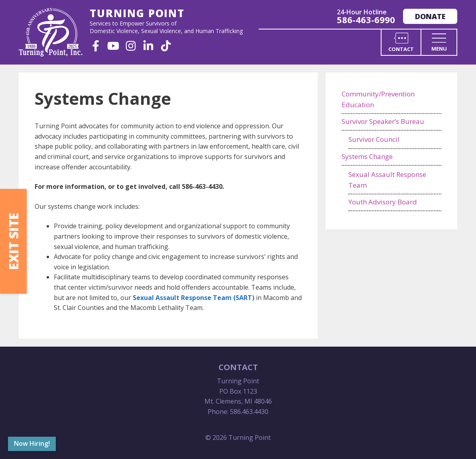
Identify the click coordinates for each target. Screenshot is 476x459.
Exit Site (13, 241)
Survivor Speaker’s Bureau (383, 121)
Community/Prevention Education (378, 99)
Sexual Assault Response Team (387, 180)
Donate (430, 16)
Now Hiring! (32, 443)
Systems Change (367, 156)
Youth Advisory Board (383, 202)
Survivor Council (374, 139)
